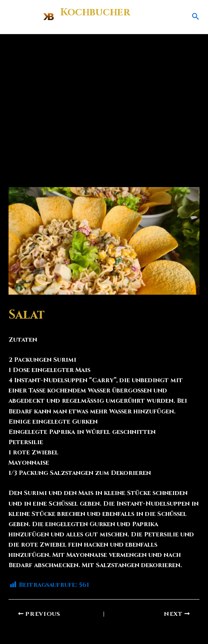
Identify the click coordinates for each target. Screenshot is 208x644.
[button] (196, 17)
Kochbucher (95, 12)
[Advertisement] (104, 98)
